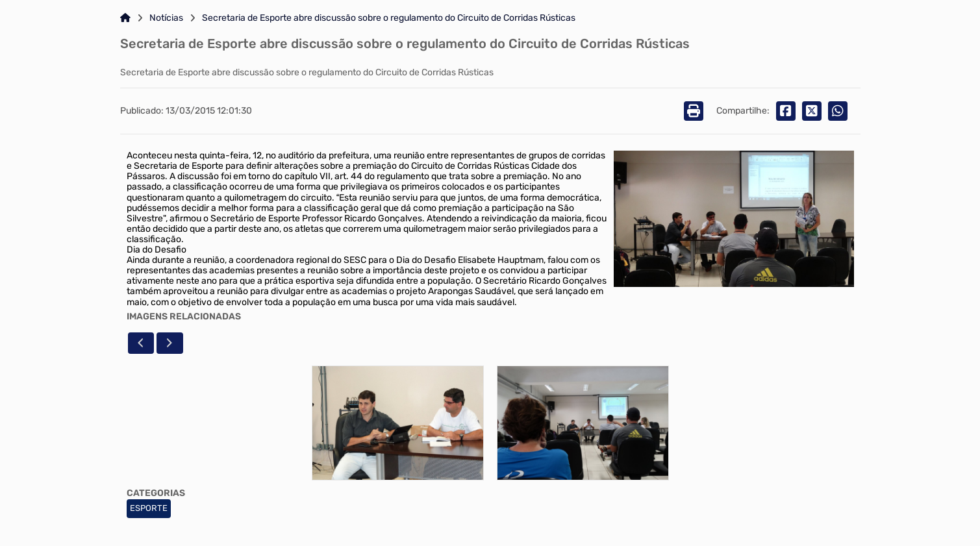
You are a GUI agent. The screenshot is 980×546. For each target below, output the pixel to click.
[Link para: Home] (125, 18)
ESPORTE (149, 508)
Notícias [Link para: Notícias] (166, 18)
